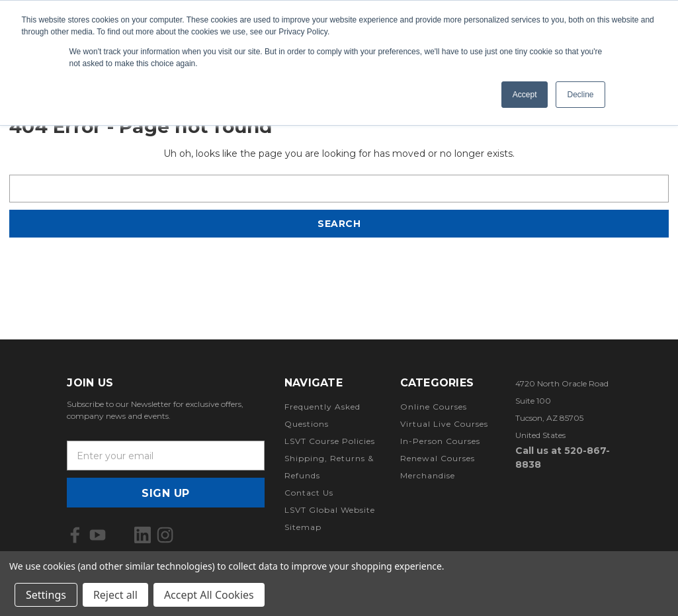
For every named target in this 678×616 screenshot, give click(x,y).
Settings (46, 595)
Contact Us (309, 493)
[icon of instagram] (165, 535)
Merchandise (428, 475)
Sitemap (303, 527)
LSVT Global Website (330, 510)
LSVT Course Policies (330, 441)
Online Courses (434, 407)
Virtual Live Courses (444, 424)
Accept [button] (525, 95)
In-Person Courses (440, 441)
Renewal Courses (438, 458)
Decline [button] (580, 95)
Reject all (115, 595)
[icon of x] (120, 535)
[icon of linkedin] (143, 535)
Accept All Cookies (209, 595)
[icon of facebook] (75, 535)
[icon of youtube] (98, 535)
